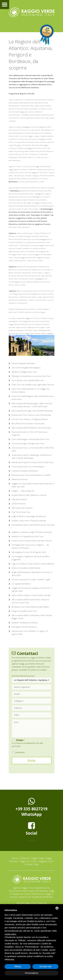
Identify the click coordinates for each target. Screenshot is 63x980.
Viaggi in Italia (37, 858)
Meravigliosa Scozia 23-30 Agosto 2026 (29, 552)
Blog (36, 864)
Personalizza (32, 973)
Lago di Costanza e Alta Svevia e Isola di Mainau (33, 564)
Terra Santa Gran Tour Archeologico (28, 467)
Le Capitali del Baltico (21, 584)
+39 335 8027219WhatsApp (32, 807)
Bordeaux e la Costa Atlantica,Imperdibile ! (31, 607)
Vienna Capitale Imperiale (23, 363)
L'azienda (24, 858)
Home (15, 858)
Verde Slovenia (19, 504)
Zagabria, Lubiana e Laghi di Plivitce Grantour (32, 532)
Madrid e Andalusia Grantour (25, 623)
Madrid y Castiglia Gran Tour (24, 372)
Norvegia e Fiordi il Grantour (24, 627)
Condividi (32, 840)
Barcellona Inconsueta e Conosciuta (28, 423)
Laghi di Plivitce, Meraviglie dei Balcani (29, 516)
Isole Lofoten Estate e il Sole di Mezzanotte (31, 595)
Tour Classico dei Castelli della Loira (28, 380)
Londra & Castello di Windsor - (25, 471)
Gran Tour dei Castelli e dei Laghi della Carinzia (33, 385)
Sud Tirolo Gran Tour (21, 512)
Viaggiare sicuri (46, 861)
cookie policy (10, 934)
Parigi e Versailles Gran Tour (24, 611)
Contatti (28, 864)
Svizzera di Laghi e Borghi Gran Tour (28, 443)
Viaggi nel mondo (28, 861)
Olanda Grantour (19, 499)
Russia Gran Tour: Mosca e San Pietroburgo (31, 415)
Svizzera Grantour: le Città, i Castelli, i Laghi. (31, 579)
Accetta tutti (45, 966)
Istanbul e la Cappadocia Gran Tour (28, 536)
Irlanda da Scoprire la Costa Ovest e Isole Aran (32, 462)
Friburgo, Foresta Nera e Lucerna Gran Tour (31, 376)
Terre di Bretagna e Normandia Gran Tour (30, 439)
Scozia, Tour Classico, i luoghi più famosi (30, 419)
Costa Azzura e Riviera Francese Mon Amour (32, 541)
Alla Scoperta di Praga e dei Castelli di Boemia (32, 411)
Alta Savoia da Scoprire (22, 508)
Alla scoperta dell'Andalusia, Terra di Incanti (31, 428)
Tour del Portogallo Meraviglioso (26, 368)
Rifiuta (18, 966)
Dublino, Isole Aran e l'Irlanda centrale (29, 521)
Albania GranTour (20, 479)
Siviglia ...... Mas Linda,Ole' (23, 491)
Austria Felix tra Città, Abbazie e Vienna (29, 495)
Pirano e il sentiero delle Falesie (26, 568)
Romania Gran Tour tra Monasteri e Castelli (31, 475)
